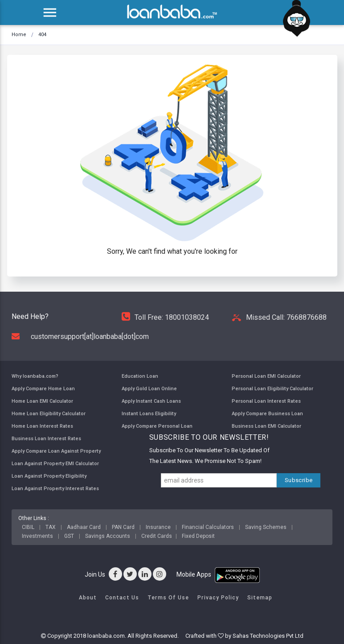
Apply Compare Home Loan (43, 388)
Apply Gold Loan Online (149, 388)
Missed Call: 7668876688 (279, 317)
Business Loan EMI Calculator (266, 426)
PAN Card (123, 527)
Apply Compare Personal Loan (157, 426)
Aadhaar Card (84, 527)
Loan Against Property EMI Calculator (55, 463)
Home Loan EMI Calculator (42, 401)
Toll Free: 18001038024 (165, 317)
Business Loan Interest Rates (46, 438)
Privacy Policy (218, 597)
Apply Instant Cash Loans (151, 401)
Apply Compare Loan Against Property (56, 451)
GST (69, 536)
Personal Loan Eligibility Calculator (272, 388)
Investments (37, 536)
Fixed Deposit (198, 536)
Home (19, 35)
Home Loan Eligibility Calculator (49, 413)
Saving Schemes (266, 527)
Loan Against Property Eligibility (49, 476)
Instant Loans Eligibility (149, 413)
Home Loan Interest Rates (42, 426)
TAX (51, 527)
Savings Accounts (108, 536)
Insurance (158, 527)
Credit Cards (157, 536)
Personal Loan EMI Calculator (266, 376)
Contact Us (122, 597)
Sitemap (260, 597)
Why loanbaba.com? (35, 376)
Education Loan (140, 376)
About (88, 597)
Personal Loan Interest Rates (266, 401)
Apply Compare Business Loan (267, 413)
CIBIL (28, 527)
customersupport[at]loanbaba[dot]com (80, 336)
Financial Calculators (208, 527)
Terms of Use (168, 597)
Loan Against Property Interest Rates (55, 488)
